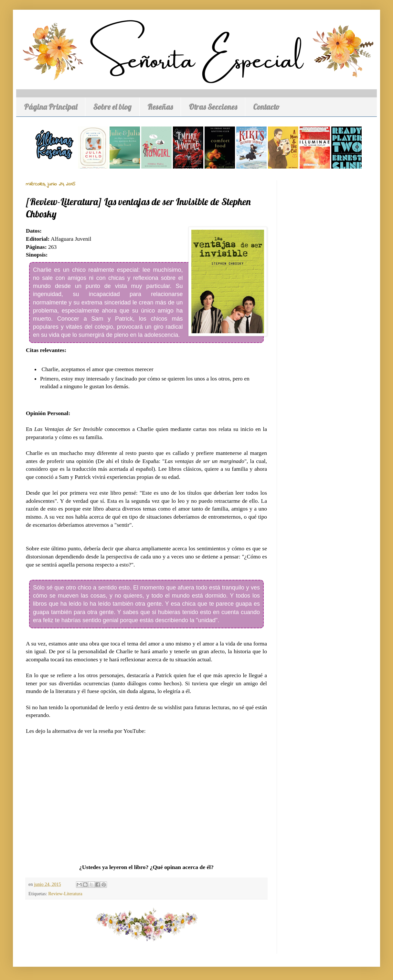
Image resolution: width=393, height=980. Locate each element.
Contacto (266, 107)
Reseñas (160, 107)
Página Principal (51, 107)
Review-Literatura (65, 894)
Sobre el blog (112, 107)
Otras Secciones (213, 107)
